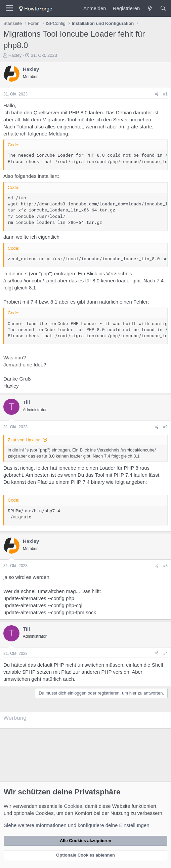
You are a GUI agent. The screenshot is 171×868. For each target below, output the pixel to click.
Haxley (15, 55)
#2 (165, 427)
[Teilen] (157, 94)
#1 (165, 94)
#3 (165, 566)
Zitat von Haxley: (24, 440)
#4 (165, 654)
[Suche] (163, 8)
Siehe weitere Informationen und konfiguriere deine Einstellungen (77, 825)
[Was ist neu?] (150, 8)
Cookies (73, 806)
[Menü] (9, 8)
